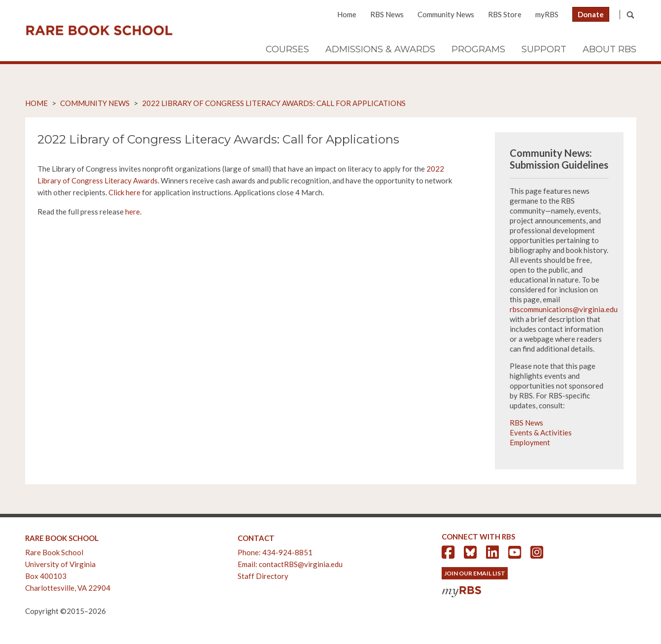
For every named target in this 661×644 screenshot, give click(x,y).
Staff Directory (263, 576)
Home (347, 14)
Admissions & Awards (380, 49)
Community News (446, 14)
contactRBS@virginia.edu (301, 564)
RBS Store (505, 14)
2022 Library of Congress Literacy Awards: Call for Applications (274, 103)
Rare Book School (99, 31)
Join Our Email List (475, 573)
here (133, 212)
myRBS (547, 14)
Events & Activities (541, 432)
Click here (124, 192)
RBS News (387, 14)
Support (544, 49)
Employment (530, 442)
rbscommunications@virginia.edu (564, 309)
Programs (478, 49)
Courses (287, 49)
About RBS (609, 49)
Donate (591, 14)
